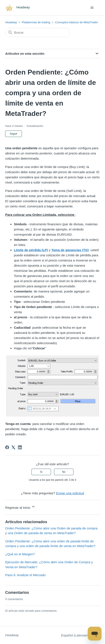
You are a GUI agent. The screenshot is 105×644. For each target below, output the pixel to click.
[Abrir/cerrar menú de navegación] (92, 8)
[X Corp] (13, 447)
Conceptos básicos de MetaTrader (76, 22)
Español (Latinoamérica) (80, 635)
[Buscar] (38, 33)
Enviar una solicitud (70, 493)
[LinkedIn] (20, 447)
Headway (11, 22)
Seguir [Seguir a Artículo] (14, 134)
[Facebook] (7, 447)
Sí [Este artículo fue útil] (41, 472)
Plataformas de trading (36, 22)
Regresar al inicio (20, 507)
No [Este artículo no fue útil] (64, 472)
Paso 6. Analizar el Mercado (25, 575)
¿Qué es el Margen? (20, 554)
